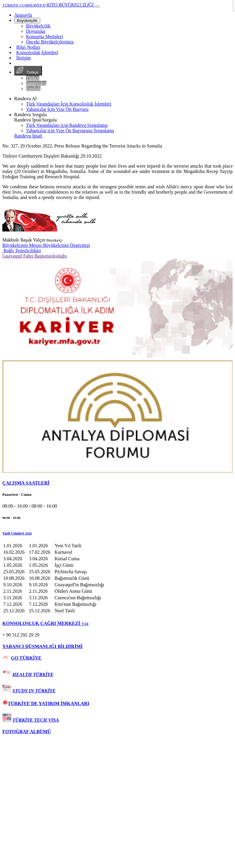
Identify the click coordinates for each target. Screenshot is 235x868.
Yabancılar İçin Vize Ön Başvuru (57, 109)
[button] (117, 533)
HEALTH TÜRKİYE (33, 675)
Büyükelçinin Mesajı (23, 245)
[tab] (117, 483)
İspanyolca (36, 83)
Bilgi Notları (28, 47)
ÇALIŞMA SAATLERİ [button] (26, 483)
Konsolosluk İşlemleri (37, 52)
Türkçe (28, 71)
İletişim (23, 58)
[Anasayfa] (23, 15)
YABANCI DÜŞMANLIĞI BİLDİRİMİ (42, 646)
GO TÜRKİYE (26, 658)
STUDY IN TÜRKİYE (34, 691)
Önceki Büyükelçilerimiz (50, 42)
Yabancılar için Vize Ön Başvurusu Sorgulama (70, 131)
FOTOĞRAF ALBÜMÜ (27, 732)
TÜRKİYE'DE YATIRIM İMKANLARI (46, 703)
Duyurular (36, 31)
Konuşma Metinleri (44, 37)
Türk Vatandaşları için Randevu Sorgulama (67, 125)
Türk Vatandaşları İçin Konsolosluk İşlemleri (69, 104)
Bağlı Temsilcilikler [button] (22, 251)
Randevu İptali (28, 136)
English (33, 89)
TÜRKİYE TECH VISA (36, 720)
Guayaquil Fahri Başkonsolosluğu (35, 256)
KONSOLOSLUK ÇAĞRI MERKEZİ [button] (45, 623)
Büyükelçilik (27, 21)
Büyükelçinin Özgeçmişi (67, 245)
